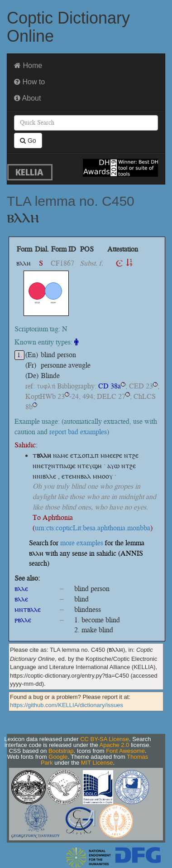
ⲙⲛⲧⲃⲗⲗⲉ (28, 609)
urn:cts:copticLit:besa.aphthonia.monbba (93, 528)
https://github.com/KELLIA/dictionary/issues (67, 705)
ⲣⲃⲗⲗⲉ (23, 620)
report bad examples (78, 432)
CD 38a (110, 386)
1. (20, 355)
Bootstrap (61, 751)
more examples (82, 543)
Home (28, 65)
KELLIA (29, 172)
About (27, 98)
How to (29, 82)
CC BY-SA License (105, 739)
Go (28, 141)
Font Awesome (125, 751)
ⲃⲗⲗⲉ (21, 589)
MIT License (97, 763)
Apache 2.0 (115, 745)
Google (58, 757)
